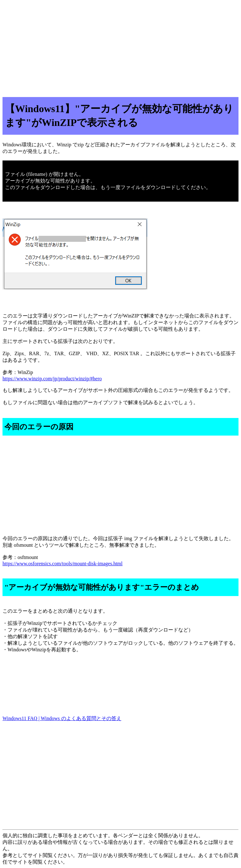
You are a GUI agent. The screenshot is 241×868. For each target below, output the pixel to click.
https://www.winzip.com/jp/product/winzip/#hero (52, 379)
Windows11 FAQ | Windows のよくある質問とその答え (62, 718)
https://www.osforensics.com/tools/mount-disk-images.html (63, 564)
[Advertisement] (120, 46)
